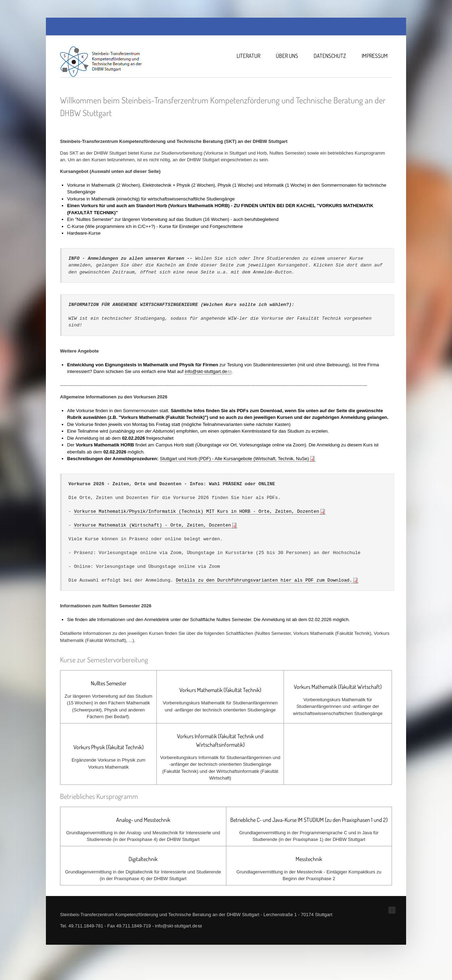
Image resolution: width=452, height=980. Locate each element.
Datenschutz (330, 56)
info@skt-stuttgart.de (208, 371)
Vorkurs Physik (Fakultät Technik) (109, 747)
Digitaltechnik (143, 859)
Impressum (375, 56)
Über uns (287, 56)
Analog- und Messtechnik (143, 820)
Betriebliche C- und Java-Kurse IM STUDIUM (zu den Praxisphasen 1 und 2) (309, 820)
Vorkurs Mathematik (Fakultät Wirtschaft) (338, 687)
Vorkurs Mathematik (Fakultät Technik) (220, 690)
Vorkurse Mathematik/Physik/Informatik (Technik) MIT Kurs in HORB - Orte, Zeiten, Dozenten (196, 511)
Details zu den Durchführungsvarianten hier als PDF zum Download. (264, 580)
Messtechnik (309, 859)
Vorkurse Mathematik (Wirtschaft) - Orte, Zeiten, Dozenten (152, 525)
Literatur (248, 56)
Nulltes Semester (109, 683)
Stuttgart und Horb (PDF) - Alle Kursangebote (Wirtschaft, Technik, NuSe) (234, 459)
